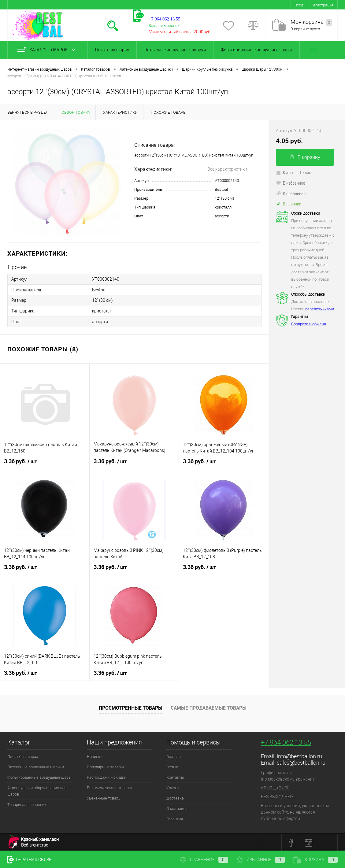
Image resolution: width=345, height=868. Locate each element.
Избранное (261, 860)
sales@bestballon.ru (301, 762)
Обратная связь (30, 860)
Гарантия (175, 818)
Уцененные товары (104, 797)
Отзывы (174, 766)
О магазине (177, 808)
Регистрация (322, 5)
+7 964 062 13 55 (286, 742)
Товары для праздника (28, 804)
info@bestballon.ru (299, 755)
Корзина (315, 860)
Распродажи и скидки (107, 776)
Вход (299, 5)
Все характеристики (227, 169)
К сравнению (291, 193)
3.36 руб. (20, 460)
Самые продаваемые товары (209, 707)
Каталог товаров (48, 50)
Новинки (95, 756)
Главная (174, 756)
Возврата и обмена (309, 324)
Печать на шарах (112, 50)
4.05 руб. (289, 141)
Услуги (172, 787)
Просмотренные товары (131, 707)
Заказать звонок (164, 26)
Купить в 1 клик (293, 172)
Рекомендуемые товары (109, 787)
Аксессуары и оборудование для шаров (37, 790)
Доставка (175, 797)
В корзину (305, 157)
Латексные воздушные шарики (175, 50)
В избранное (291, 183)
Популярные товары (105, 766)
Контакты (175, 776)
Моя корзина (311, 22)
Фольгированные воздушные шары (256, 50)
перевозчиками (320, 309)
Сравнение (204, 860)
